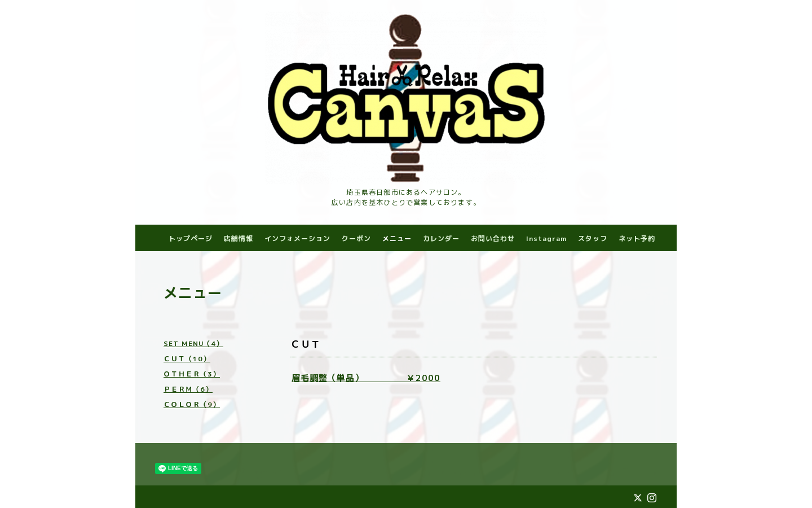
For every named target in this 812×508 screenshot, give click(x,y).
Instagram (546, 238)
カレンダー (441, 238)
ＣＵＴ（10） (187, 359)
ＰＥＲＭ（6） (188, 389)
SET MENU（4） (193, 343)
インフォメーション (297, 238)
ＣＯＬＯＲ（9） (192, 404)
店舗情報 (239, 238)
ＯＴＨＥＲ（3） (192, 374)
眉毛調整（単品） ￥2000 (366, 378)
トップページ (191, 238)
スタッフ (593, 238)
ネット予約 (637, 238)
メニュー (397, 238)
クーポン (356, 238)
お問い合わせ (493, 238)
